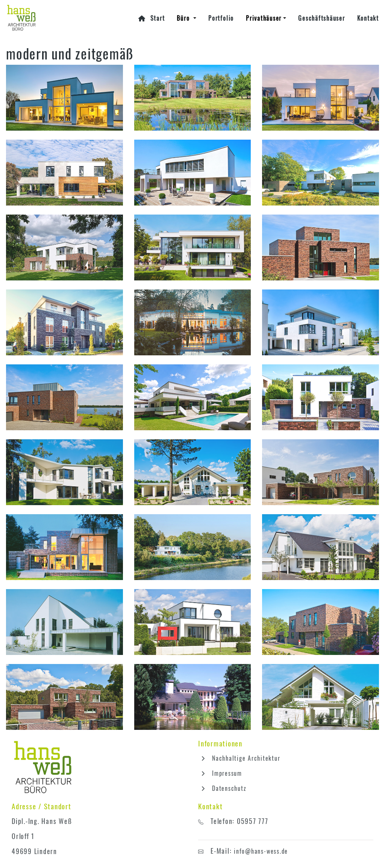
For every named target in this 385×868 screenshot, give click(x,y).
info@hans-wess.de (261, 851)
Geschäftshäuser (321, 18)
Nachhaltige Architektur (239, 758)
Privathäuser (264, 18)
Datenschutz (222, 788)
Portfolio (221, 18)
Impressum (220, 773)
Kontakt (368, 18)
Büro (184, 18)
